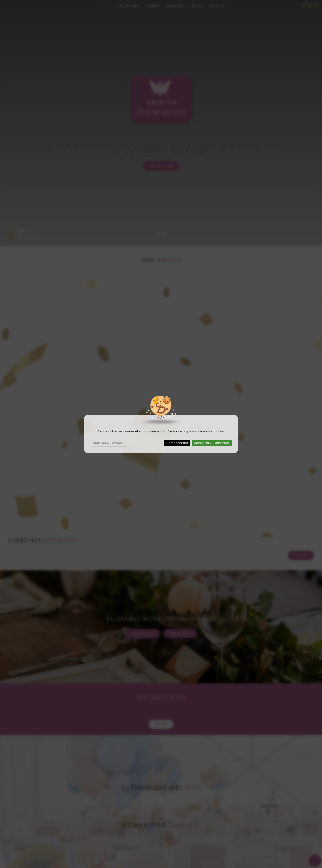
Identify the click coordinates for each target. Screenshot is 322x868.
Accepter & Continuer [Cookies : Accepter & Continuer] (212, 443)
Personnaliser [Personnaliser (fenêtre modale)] (177, 443)
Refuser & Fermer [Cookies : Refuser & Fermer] (108, 443)
